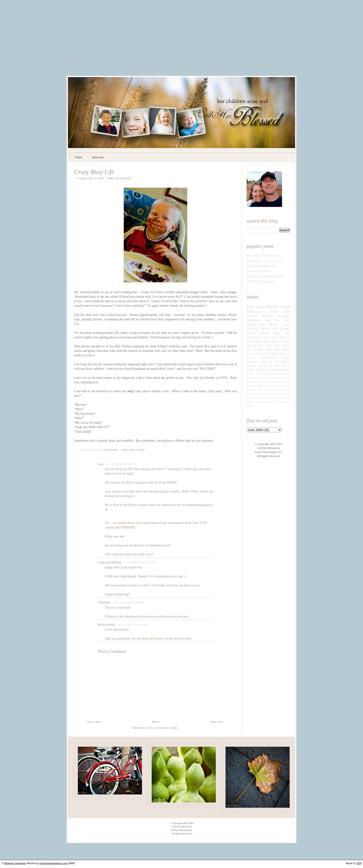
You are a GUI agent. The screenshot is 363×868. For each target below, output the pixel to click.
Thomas (252, 316)
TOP (359, 863)
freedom (251, 382)
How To (263, 394)
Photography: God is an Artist (264, 261)
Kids (287, 312)
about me (98, 157)
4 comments (111, 450)
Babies (274, 324)
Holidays (253, 329)
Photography (256, 312)
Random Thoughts (276, 316)
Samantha (253, 320)
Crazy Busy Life (94, 172)
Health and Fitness (258, 341)
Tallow (250, 406)
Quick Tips (270, 337)
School (264, 398)
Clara (286, 324)
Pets (275, 390)
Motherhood (284, 402)
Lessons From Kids (267, 349)
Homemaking (268, 358)
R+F (266, 382)
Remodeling (253, 378)
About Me (262, 353)
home (79, 157)
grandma (266, 378)
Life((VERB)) (275, 394)
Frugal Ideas (277, 353)
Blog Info (282, 333)
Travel (251, 333)
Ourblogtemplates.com (54, 863)
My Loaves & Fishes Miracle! (264, 256)
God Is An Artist (269, 366)
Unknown (104, 602)
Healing (274, 382)
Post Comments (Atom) (163, 728)
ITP (266, 374)
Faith (285, 307)
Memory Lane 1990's (279, 374)
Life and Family (123, 178)
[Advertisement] (181, 41)
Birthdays (285, 370)
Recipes (275, 341)
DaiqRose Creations (266, 386)
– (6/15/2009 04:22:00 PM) (139, 563)
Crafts (277, 345)
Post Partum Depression (261, 281)
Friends (251, 353)
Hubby (110, 178)
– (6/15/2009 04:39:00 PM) (132, 625)
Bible (274, 312)
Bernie (259, 382)
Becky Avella (106, 625)
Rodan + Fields (255, 374)
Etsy (255, 394)
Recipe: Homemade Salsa (261, 266)
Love (288, 378)
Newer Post (94, 722)
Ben (263, 324)
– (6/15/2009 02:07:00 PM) (120, 464)
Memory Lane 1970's (259, 390)
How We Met (283, 386)
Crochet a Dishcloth (258, 271)
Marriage (252, 362)
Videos (264, 333)
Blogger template (15, 863)
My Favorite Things (267, 370)
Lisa (100, 464)
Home (155, 722)
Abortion (258, 402)
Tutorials (273, 398)
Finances (285, 337)
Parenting (253, 337)
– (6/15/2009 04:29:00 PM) (127, 602)
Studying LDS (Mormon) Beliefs (265, 276)
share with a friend (133, 450)
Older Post (216, 722)
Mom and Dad (270, 402)
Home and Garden (276, 329)
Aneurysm (278, 378)
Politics (286, 349)
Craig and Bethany (110, 562)
